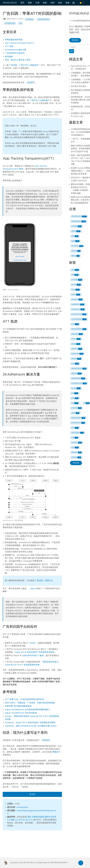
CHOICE (76, 457)
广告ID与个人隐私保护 (39, 100)
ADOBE (76, 359)
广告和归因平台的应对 (15, 53)
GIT (75, 393)
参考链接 (9, 57)
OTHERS (77, 226)
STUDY (76, 339)
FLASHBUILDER (79, 383)
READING (77, 299)
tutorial (29, 19)
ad (21, 23)
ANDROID (77, 334)
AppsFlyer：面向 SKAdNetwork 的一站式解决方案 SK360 (31, 726)
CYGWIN (77, 408)
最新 (30, 3)
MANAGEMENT (79, 329)
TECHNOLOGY (79, 216)
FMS (75, 398)
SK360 (33, 643)
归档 (52, 3)
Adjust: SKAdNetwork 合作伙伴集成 (21, 713)
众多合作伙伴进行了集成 (33, 656)
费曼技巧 (56, 752)
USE (75, 236)
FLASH (76, 285)
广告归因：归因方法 (44, 581)
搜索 (67, 3)
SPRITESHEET (78, 418)
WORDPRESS (78, 378)
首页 (22, 3)
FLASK (76, 388)
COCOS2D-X (78, 309)
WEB (76, 241)
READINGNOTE (79, 369)
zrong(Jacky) (23, 807)
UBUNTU (77, 453)
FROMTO (77, 349)
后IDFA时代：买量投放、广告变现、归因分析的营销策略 (30, 703)
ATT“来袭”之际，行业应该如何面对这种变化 (24, 699)
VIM (75, 438)
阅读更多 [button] (75, 40)
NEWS (76, 231)
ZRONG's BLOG (10, 3)
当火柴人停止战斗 (79, 86)
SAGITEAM (77, 354)
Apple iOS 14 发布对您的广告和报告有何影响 (35, 652)
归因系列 (31, 83)
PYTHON (77, 280)
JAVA (76, 413)
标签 (45, 3)
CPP (75, 324)
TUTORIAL (77, 246)
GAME (76, 344)
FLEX (76, 290)
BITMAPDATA (78, 423)
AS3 (75, 270)
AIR (75, 275)
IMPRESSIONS (79, 221)
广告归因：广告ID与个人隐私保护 (24, 65)
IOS (75, 403)
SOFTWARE (78, 433)
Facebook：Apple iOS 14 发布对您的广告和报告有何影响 (30, 723)
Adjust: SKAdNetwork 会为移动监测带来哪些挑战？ (28, 710)
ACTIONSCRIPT (79, 319)
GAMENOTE (78, 304)
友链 (60, 3)
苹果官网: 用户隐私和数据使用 (18, 706)
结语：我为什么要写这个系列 (18, 60)
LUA (75, 364)
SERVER (77, 374)
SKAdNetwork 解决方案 (16, 50)
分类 (37, 3)
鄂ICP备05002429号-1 (59, 863)
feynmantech (43, 19)
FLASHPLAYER (79, 314)
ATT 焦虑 (9, 46)
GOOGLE (77, 443)
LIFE (75, 428)
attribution (10, 23)
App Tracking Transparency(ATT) (19, 43)
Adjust (33, 589)
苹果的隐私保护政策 (14, 40)
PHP (75, 448)
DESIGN (76, 251)
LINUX (76, 295)
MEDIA (76, 256)
